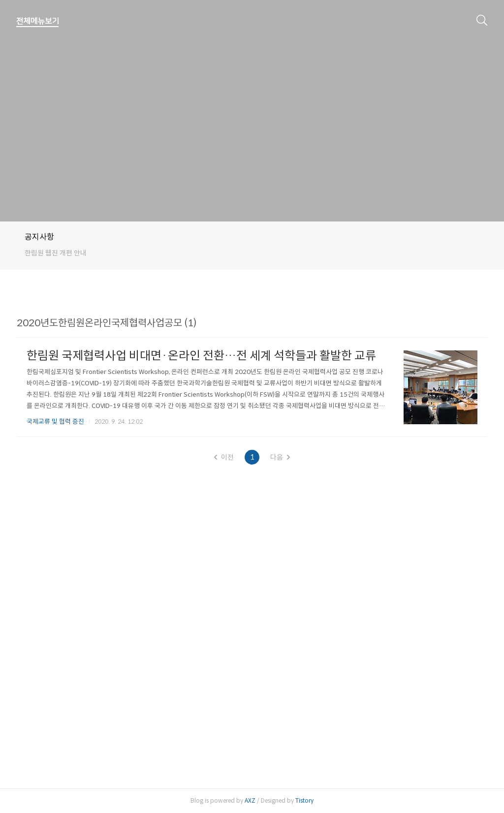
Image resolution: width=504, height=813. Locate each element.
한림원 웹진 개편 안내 (56, 253)
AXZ (250, 800)
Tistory (304, 800)
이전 (224, 457)
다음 (280, 457)
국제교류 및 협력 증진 (55, 422)
